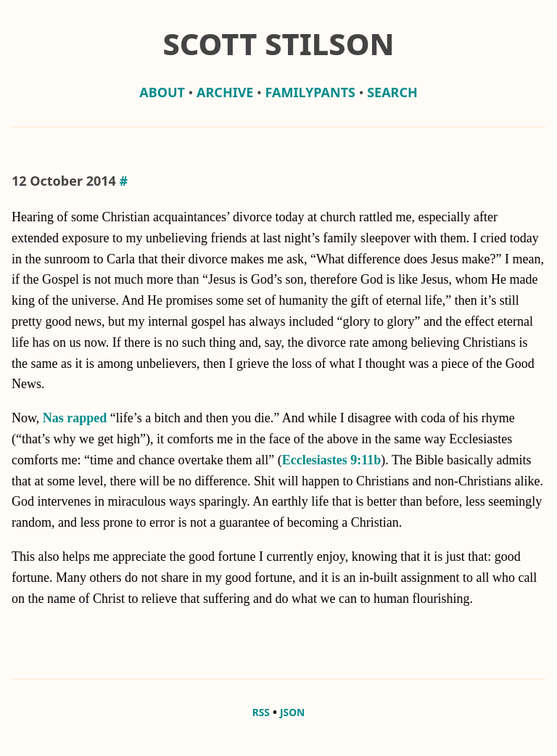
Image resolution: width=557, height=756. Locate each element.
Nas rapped (75, 418)
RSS (261, 712)
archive (225, 92)
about (162, 92)
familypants (310, 92)
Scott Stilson (278, 44)
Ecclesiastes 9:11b (332, 460)
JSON (292, 712)
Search (392, 92)
